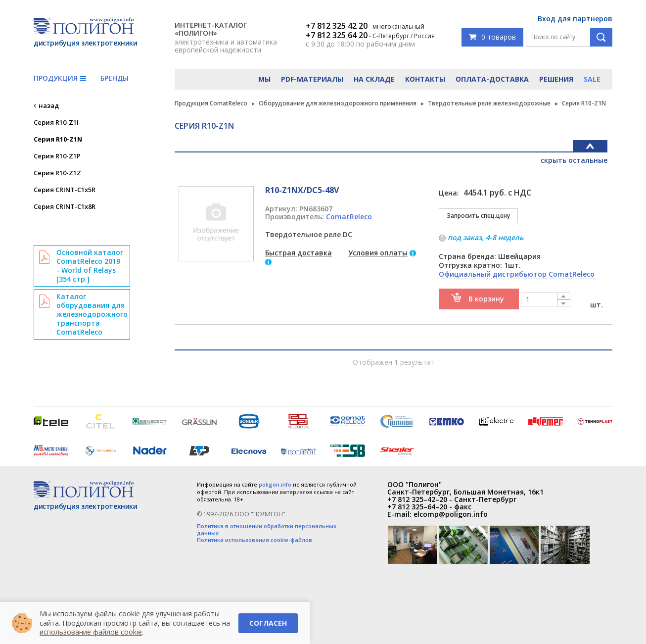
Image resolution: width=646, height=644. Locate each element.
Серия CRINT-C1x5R (65, 190)
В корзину (486, 299)
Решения (556, 79)
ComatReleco (349, 217)
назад (49, 105)
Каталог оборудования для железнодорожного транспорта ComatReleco (92, 314)
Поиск (601, 37)
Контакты (425, 79)
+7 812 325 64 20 (337, 35)
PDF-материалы (312, 79)
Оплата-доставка (492, 79)
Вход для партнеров (575, 19)
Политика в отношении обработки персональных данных (267, 530)
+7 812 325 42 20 (337, 26)
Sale (592, 79)
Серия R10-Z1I (56, 122)
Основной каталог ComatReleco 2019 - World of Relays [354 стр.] (90, 266)
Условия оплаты (378, 253)
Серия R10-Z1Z (57, 173)
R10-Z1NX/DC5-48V (302, 190)
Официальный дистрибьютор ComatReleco (517, 274)
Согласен (268, 623)
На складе (374, 79)
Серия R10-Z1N (58, 139)
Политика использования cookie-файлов (254, 540)
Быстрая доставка (299, 253)
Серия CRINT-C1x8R (65, 206)
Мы (264, 79)
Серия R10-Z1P (57, 156)
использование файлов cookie (91, 632)
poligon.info (275, 484)
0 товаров (492, 37)
